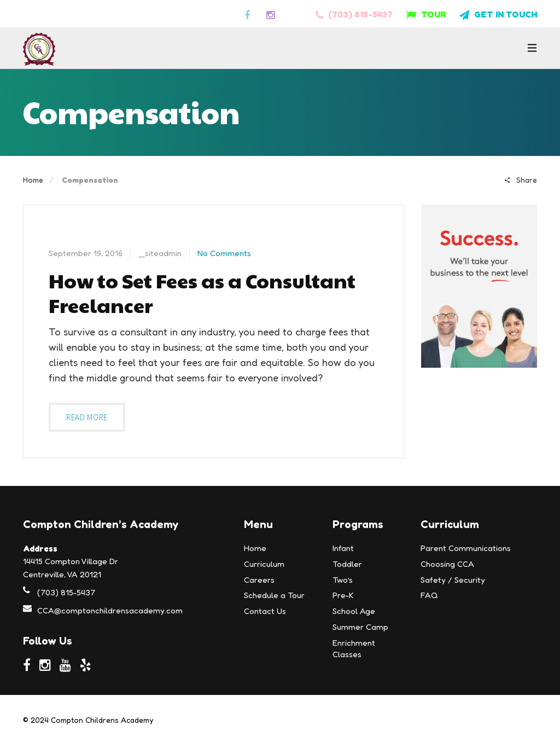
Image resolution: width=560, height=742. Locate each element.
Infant (343, 548)
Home (33, 180)
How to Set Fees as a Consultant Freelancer (202, 293)
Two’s (343, 580)
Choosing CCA (447, 564)
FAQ (429, 595)
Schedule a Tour (274, 595)
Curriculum (264, 564)
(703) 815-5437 (354, 14)
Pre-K (343, 595)
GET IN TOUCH (498, 14)
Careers (259, 580)
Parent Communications (466, 548)
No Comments (224, 253)
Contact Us (265, 611)
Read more (87, 417)
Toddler (347, 564)
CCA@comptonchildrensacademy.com (110, 610)
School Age (354, 611)
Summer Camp (360, 627)
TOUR (426, 14)
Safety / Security (453, 580)
